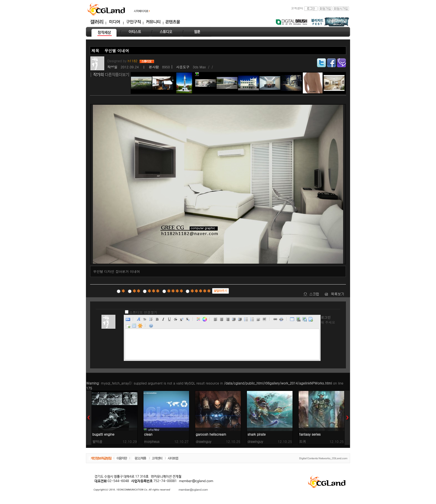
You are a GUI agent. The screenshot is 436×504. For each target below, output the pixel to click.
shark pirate (257, 434)
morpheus (152, 441)
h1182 (133, 61)
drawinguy (204, 441)
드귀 (303, 441)
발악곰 (97, 441)
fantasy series (310, 434)
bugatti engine (103, 434)
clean (148, 434)
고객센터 (297, 8)
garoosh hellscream (211, 434)
